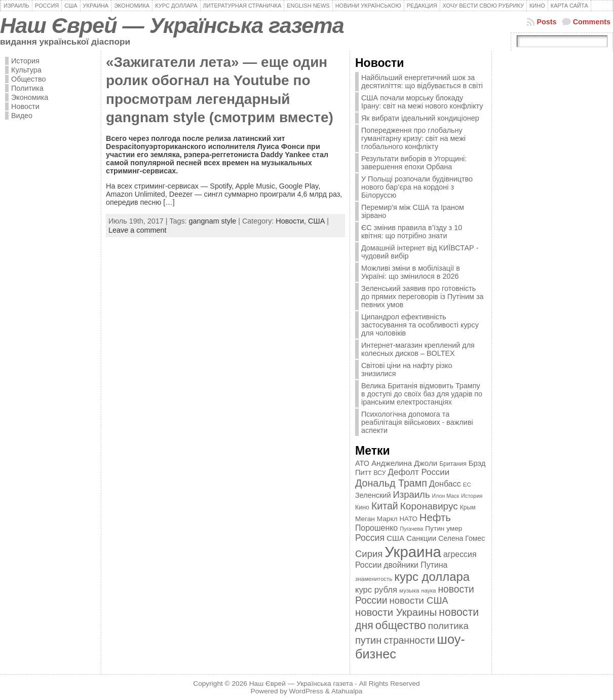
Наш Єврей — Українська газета (172, 25)
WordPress (306, 691)
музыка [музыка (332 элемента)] (409, 590)
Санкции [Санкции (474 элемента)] (421, 538)
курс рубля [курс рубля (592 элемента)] (376, 590)
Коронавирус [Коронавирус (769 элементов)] (429, 506)
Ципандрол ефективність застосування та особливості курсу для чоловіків (420, 325)
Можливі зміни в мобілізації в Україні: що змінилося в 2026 (411, 272)
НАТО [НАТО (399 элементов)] (409, 519)
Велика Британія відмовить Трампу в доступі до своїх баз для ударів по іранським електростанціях (422, 394)
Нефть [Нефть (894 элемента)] (435, 518)
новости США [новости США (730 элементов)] (419, 600)
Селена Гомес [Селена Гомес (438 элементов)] (462, 538)
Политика (27, 88)
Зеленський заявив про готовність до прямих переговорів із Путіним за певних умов (423, 297)
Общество (28, 79)
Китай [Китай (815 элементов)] (385, 506)
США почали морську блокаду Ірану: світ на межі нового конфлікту (422, 102)
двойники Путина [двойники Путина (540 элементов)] (415, 565)
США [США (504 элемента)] (395, 538)
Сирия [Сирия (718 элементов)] (369, 554)
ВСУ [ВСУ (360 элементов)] (379, 473)
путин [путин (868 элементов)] (368, 640)
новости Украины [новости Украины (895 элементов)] (396, 612)
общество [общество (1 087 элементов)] (401, 625)
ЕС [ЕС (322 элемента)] (467, 485)
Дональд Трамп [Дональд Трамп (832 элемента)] (391, 483)
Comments (592, 22)
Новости (25, 106)
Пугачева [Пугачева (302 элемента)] (411, 529)
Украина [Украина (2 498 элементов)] (413, 552)
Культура (26, 70)
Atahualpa (347, 691)
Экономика (30, 97)
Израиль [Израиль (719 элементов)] (411, 494)
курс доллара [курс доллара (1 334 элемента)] (432, 577)
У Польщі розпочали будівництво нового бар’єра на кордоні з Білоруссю (417, 187)
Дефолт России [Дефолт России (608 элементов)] (419, 472)
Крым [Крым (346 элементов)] (468, 507)
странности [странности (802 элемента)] (409, 640)
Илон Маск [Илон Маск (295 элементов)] (446, 496)
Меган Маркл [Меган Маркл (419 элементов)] (376, 519)
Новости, (292, 221)
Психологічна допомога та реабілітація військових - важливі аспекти (417, 422)
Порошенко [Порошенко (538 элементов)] (376, 528)
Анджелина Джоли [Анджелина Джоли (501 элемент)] (404, 463)
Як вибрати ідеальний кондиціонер (420, 118)
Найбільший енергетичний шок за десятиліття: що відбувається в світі (422, 82)
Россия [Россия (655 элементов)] (370, 538)
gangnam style (213, 221)
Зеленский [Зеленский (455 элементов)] (373, 495)
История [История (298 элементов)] (472, 496)
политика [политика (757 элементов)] (448, 626)
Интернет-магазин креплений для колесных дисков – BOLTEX (418, 349)
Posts (546, 22)
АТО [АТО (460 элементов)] (362, 463)
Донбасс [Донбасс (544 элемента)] (445, 484)
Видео (22, 116)
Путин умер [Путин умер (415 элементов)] (444, 528)
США (316, 221)
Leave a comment (137, 230)
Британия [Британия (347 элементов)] (453, 464)
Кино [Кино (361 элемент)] (362, 507)
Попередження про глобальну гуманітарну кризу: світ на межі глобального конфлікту (413, 138)
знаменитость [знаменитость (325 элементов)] (374, 579)
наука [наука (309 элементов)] (429, 591)
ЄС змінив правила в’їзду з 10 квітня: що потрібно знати (412, 232)
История (25, 61)
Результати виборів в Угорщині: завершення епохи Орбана (414, 163)
